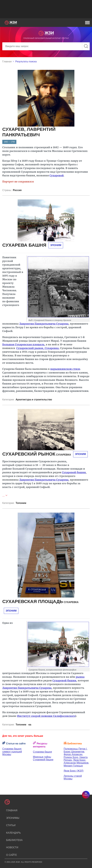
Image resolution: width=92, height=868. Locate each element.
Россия (17, 190)
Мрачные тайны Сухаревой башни (43, 758)
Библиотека (14, 840)
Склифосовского (64, 716)
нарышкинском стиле (65, 369)
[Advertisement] (46, 9)
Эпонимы (13, 818)
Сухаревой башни (74, 472)
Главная (7, 62)
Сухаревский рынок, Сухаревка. (38, 348)
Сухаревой (57, 175)
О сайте (12, 855)
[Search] (46, 46)
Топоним (21, 503)
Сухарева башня (42, 752)
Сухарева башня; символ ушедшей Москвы (12, 752)
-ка (30, 725)
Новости (12, 847)
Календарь (13, 833)
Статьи (11, 825)
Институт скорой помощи (35, 716)
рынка (80, 677)
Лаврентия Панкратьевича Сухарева (44, 324)
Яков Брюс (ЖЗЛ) (74, 771)
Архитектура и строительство (34, 400)
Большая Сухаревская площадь (23, 344)
